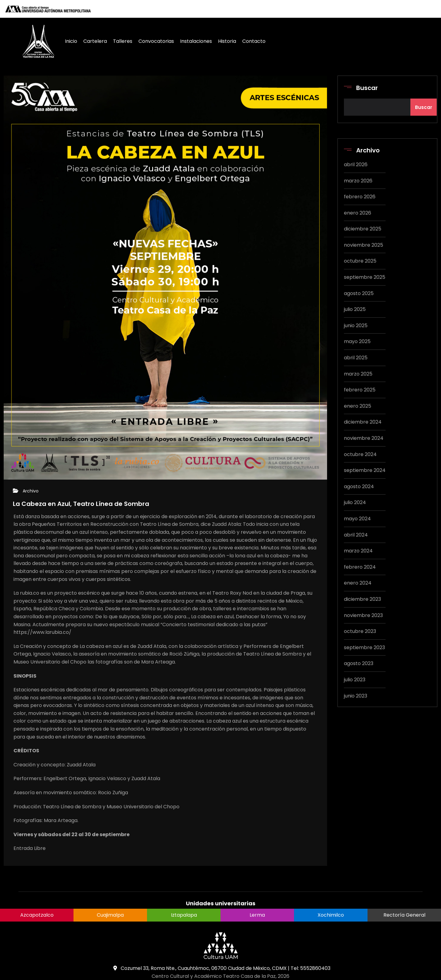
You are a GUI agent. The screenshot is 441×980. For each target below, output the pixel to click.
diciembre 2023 (362, 599)
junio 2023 (356, 696)
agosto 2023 (359, 663)
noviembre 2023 (363, 615)
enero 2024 (358, 583)
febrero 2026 (360, 197)
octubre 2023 (360, 631)
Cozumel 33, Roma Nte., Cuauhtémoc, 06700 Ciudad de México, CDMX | (201, 968)
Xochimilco (331, 915)
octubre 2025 (360, 261)
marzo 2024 (358, 551)
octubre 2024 (360, 454)
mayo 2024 (357, 519)
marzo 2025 (358, 374)
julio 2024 (355, 502)
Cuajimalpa (110, 915)
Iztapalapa (184, 915)
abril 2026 (356, 165)
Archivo (31, 491)
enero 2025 (358, 406)
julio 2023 (355, 680)
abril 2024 (356, 535)
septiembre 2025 (365, 277)
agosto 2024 (359, 486)
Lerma (257, 915)
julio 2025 (355, 309)
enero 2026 (358, 213)
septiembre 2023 (364, 647)
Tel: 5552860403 (311, 968)
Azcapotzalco (37, 915)
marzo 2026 (358, 181)
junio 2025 (356, 325)
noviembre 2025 (364, 245)
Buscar (367, 88)
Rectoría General (404, 915)
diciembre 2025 (363, 229)
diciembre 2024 (363, 422)
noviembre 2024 (364, 438)
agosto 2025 (359, 293)
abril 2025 (356, 358)
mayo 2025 (357, 341)
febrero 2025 (360, 390)
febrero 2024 (360, 567)
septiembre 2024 (365, 470)
